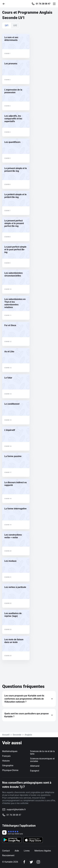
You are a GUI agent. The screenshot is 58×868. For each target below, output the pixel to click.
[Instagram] (38, 862)
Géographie (8, 766)
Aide (17, 851)
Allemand (35, 766)
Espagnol (35, 771)
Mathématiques (10, 751)
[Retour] (5, 4)
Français (6, 756)
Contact (6, 851)
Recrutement (8, 855)
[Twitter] (31, 862)
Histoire (6, 761)
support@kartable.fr (16, 809)
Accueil (6, 735)
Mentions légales (43, 851)
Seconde (17, 735)
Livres (27, 851)
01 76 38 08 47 (43, 4)
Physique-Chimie (10, 770)
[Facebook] (24, 862)
